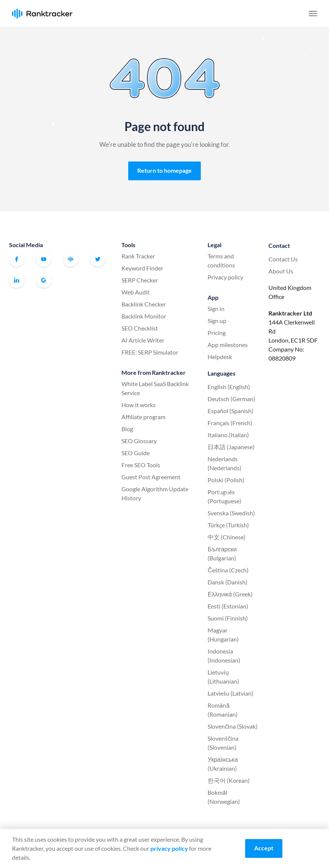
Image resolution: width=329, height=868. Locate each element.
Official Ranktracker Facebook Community (71, 259)
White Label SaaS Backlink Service (155, 388)
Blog (127, 429)
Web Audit (136, 292)
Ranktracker (42, 14)
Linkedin (17, 280)
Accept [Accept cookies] (264, 848)
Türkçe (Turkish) (228, 525)
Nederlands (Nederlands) (224, 463)
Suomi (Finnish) (228, 618)
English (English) (229, 387)
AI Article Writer (143, 340)
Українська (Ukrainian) (223, 764)
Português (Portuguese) (224, 496)
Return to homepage (164, 170)
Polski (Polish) (226, 480)
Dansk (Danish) (227, 582)
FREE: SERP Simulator (150, 352)
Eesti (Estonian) (228, 606)
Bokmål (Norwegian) (224, 797)
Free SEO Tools (141, 465)
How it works (139, 405)
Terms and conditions (221, 260)
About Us (281, 271)
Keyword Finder (142, 268)
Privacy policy (225, 277)
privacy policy (169, 848)
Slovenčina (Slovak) (233, 726)
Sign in (216, 309)
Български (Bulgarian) (222, 553)
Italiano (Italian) (228, 435)
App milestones (228, 345)
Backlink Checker (144, 304)
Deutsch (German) (231, 399)
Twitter (98, 259)
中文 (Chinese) (227, 537)
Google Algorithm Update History (155, 493)
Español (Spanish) (230, 411)
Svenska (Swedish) (231, 513)
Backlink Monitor (144, 316)
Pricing (217, 333)
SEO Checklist (140, 328)
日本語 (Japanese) (231, 447)
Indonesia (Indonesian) (224, 656)
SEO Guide (136, 453)
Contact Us (283, 259)
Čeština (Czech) (228, 570)
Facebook (17, 259)
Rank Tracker (138, 256)
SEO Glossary (139, 441)
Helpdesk (220, 357)
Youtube (44, 259)
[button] (313, 14)
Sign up (217, 321)
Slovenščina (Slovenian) (223, 743)
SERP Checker (140, 280)
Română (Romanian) (223, 710)
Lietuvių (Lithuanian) (223, 677)
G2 (44, 280)
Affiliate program (143, 417)
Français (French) (230, 423)
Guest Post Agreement (151, 477)
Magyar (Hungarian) (223, 635)
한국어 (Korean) (229, 780)
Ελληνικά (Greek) (230, 594)
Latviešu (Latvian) (230, 693)
